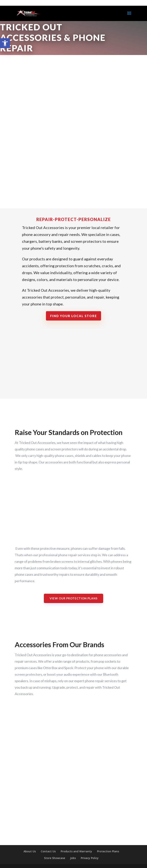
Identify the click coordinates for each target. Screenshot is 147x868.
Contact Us (48, 851)
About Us (30, 851)
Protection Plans (108, 851)
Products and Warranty (76, 851)
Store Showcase (55, 858)
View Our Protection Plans (73, 598)
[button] (5, 43)
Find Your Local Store (73, 316)
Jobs (73, 858)
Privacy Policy (90, 858)
